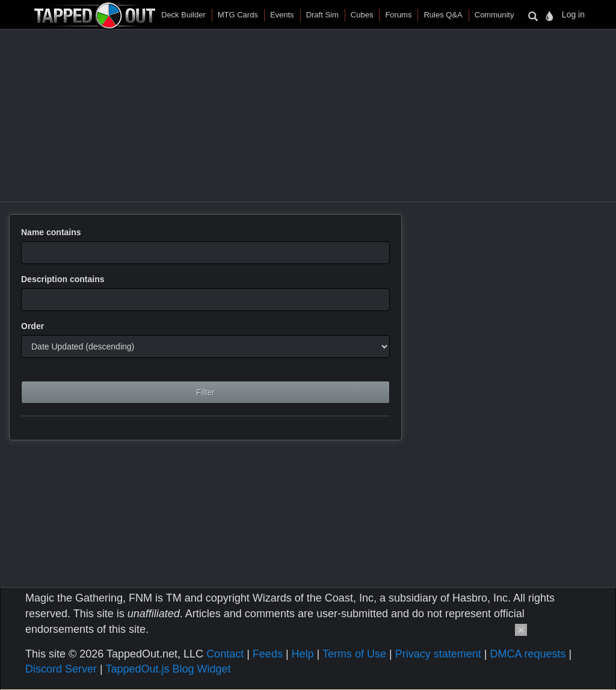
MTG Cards (238, 15)
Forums (398, 15)
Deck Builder (183, 15)
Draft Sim (322, 15)
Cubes (362, 15)
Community (494, 15)
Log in (573, 14)
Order (32, 326)
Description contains (63, 279)
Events (282, 15)
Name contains (51, 232)
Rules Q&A (443, 15)
